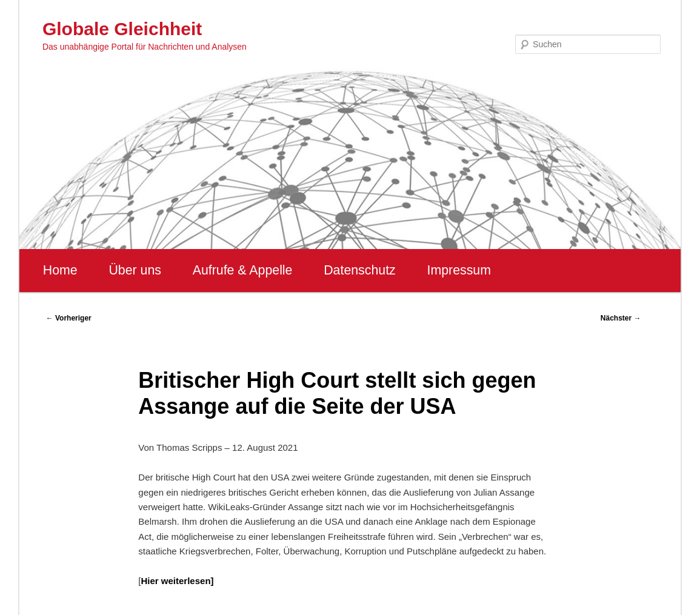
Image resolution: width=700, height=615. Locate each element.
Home (60, 270)
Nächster (621, 318)
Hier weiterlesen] (177, 581)
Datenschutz (360, 270)
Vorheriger (69, 318)
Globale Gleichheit (122, 29)
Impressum (458, 270)
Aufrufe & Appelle (243, 270)
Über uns (135, 270)
